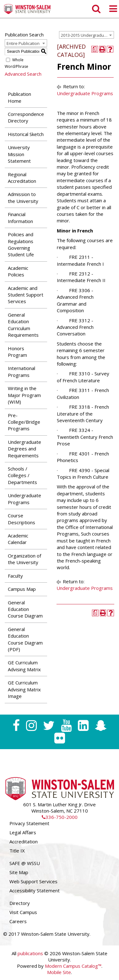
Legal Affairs (23, 832)
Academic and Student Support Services (26, 295)
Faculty (15, 576)
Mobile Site (59, 972)
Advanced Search (23, 74)
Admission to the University (23, 197)
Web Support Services (33, 881)
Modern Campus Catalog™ (73, 966)
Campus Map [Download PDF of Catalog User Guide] (22, 589)
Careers (18, 921)
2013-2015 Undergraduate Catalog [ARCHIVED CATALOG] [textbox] (87, 35)
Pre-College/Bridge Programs (24, 422)
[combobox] (87, 35)
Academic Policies (18, 271)
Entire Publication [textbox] (23, 43)
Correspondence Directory (26, 117)
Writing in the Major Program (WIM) (24, 395)
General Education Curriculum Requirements (23, 325)
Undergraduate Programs (24, 499)
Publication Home (19, 97)
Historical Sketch (26, 134)
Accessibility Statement (35, 890)
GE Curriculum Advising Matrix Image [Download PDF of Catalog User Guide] (24, 689)
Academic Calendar (18, 539)
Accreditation (24, 841)
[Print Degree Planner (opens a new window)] (95, 49)
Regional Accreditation (22, 178)
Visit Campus (23, 912)
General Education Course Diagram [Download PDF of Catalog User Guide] (25, 609)
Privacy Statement (29, 823)
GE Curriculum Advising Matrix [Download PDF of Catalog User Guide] (24, 666)
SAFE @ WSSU (25, 863)
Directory (20, 903)
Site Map (19, 872)
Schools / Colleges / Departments (22, 475)
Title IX (17, 851)
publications (30, 953)
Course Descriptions (22, 519)
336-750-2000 (60, 817)
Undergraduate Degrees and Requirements (24, 449)
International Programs (22, 371)
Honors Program (17, 352)
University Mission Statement (19, 154)
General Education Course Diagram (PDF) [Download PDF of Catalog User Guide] (25, 639)
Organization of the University (24, 559)
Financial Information (20, 218)
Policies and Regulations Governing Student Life (21, 244)
